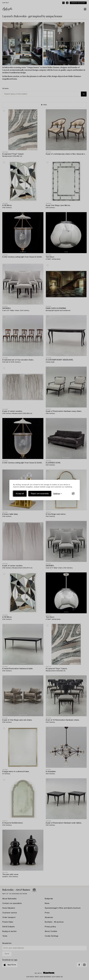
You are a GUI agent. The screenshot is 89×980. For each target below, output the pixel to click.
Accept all (20, 494)
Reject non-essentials (40, 494)
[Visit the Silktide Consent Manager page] (73, 494)
